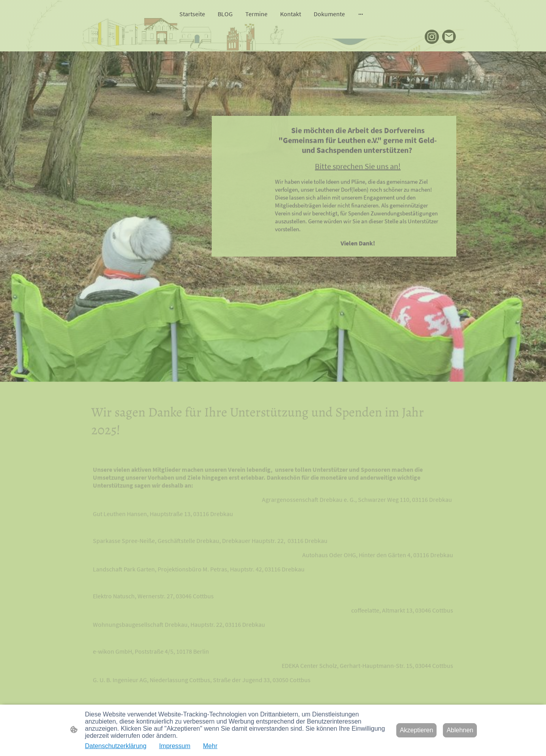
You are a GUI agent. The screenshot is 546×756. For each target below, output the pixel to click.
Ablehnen (460, 730)
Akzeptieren (417, 730)
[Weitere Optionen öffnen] (361, 14)
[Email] (449, 37)
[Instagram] (432, 37)
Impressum (175, 746)
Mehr (210, 746)
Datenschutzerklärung (116, 746)
